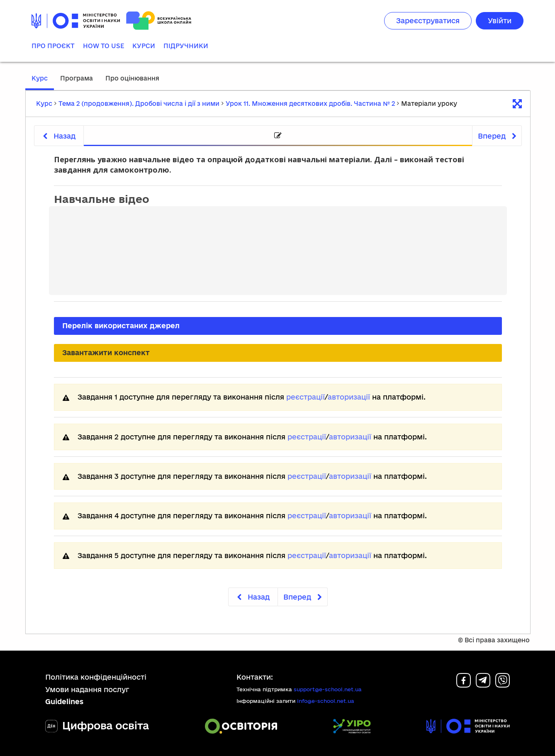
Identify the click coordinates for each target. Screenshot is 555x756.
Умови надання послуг (87, 689)
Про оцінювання (132, 78)
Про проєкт (53, 46)
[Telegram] (483, 685)
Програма (77, 78)
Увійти (500, 21)
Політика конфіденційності (96, 677)
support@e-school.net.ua (328, 689)
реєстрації (305, 397)
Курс (40, 78)
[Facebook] (464, 685)
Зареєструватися (428, 21)
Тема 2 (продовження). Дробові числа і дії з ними (139, 104)
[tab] (278, 136)
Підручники (186, 46)
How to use (103, 46)
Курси (144, 46)
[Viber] (503, 685)
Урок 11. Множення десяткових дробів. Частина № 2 (310, 104)
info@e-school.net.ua (326, 701)
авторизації (349, 397)
